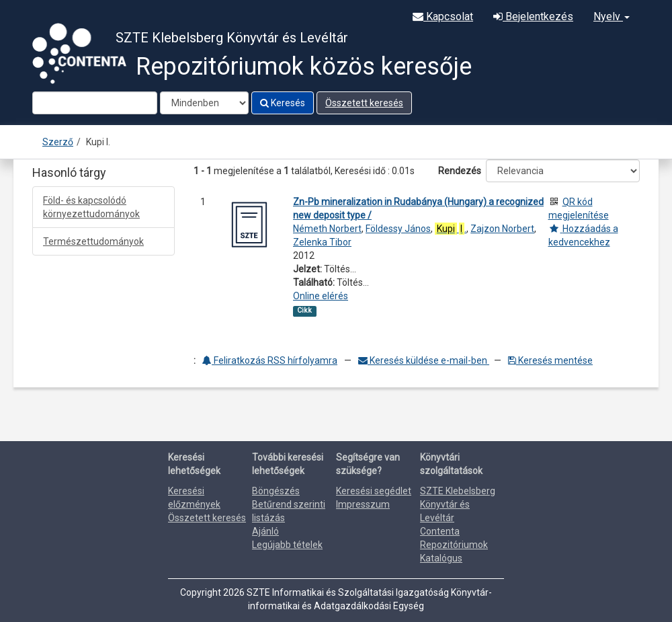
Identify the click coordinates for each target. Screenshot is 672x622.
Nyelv (612, 16)
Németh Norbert (327, 229)
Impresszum (363, 504)
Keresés (283, 103)
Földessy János (398, 229)
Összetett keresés (364, 103)
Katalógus (441, 558)
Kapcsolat (443, 16)
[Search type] (204, 103)
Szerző (58, 142)
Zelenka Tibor (322, 242)
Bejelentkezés (533, 16)
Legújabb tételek (287, 545)
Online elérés (321, 296)
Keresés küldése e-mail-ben (424, 360)
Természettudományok (93, 241)
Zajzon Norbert (502, 229)
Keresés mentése (550, 360)
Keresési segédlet (374, 491)
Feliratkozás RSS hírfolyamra (270, 360)
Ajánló (265, 531)
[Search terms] (95, 103)
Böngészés (276, 491)
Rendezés (460, 171)
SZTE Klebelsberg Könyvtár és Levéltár (458, 504)
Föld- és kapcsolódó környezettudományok (91, 207)
